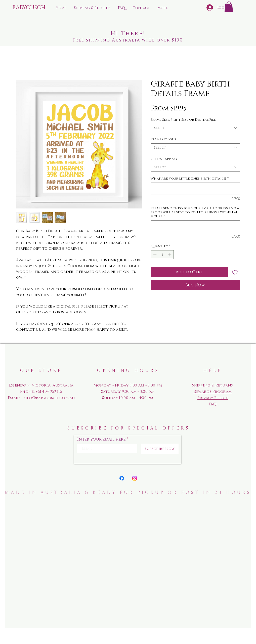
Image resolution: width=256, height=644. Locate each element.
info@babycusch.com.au (49, 398)
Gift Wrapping (164, 159)
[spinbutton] (162, 255)
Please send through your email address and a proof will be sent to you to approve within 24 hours (195, 212)
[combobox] (195, 128)
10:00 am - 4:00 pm (136, 398)
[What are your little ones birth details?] (195, 188)
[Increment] (170, 255)
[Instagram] (135, 478)
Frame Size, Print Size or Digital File (183, 120)
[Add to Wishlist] (235, 272)
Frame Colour (164, 139)
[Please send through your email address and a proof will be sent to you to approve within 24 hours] (195, 226)
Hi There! (128, 34)
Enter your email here (101, 439)
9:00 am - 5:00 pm (138, 392)
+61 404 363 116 (49, 392)
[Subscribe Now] (160, 449)
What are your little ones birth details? (190, 179)
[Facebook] (122, 478)
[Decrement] (154, 255)
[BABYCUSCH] (31, 8)
